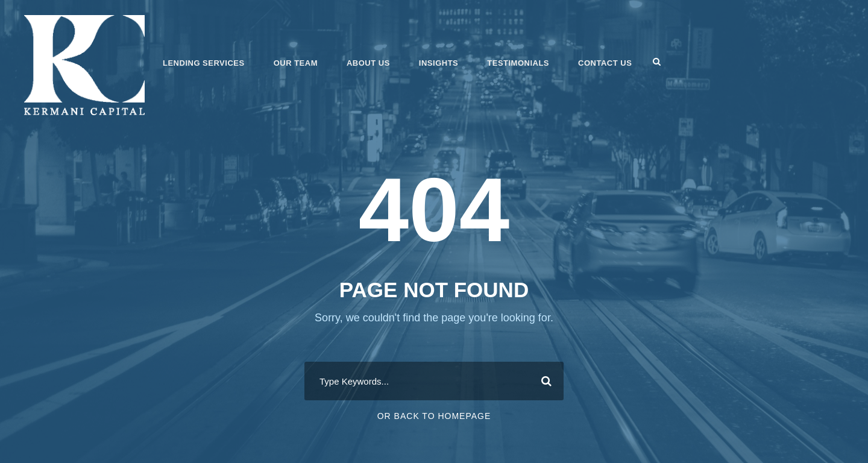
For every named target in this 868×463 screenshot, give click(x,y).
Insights (439, 63)
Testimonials (518, 63)
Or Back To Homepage (434, 416)
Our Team (296, 63)
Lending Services (204, 63)
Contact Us (605, 63)
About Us (368, 63)
